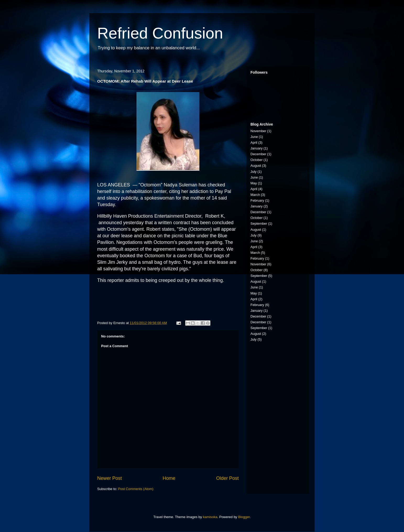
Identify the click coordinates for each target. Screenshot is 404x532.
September (259, 224)
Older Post (227, 478)
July (253, 172)
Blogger (244, 517)
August (256, 166)
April (254, 143)
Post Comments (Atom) (136, 489)
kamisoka (210, 517)
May (254, 183)
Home (169, 478)
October (256, 160)
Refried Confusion (160, 33)
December (258, 154)
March (255, 195)
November (258, 131)
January (256, 148)
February (257, 200)
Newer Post (110, 478)
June (254, 137)
